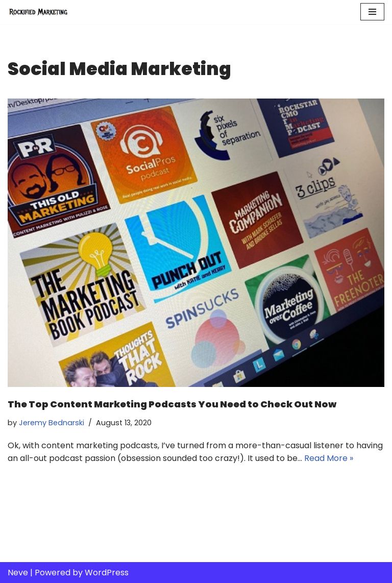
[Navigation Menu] (372, 12)
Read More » (329, 458)
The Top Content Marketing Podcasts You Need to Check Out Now (172, 404)
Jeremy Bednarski (52, 423)
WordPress (107, 573)
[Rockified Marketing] (38, 12)
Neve (18, 573)
